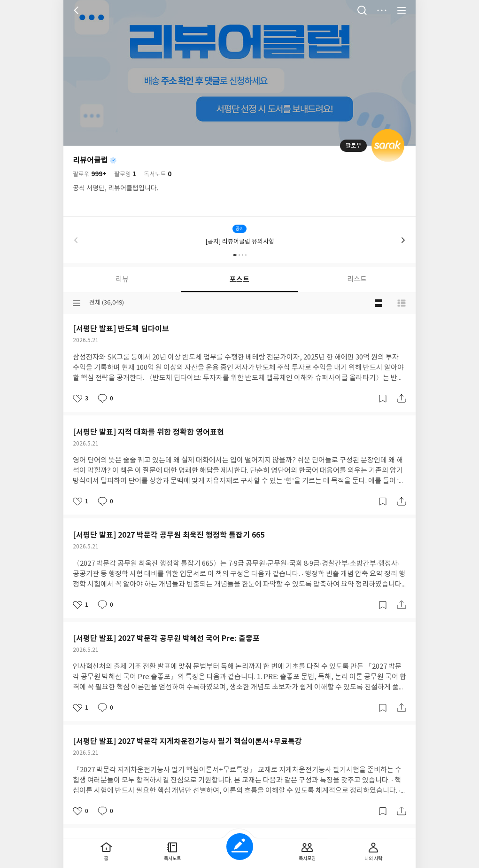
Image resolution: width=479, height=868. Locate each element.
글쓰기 (240, 847)
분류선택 (77, 303)
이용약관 (250, 386)
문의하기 (277, 386)
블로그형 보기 (379, 303)
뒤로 (77, 10)
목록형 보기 (402, 303)
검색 (362, 10)
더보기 (382, 10)
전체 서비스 (402, 10)
